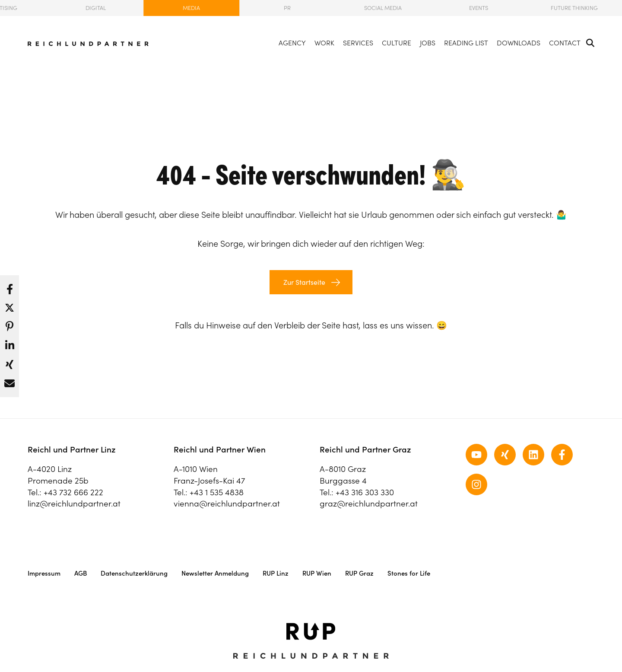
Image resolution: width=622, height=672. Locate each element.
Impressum (44, 573)
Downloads (519, 43)
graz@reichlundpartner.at (369, 503)
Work (324, 43)
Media (191, 8)
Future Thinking (574, 8)
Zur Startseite (303, 282)
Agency (292, 43)
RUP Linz (276, 573)
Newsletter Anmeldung (215, 573)
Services (358, 43)
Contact (565, 43)
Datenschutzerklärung (134, 573)
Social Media (383, 8)
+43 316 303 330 (365, 492)
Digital (96, 8)
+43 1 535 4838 (217, 492)
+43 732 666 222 (73, 492)
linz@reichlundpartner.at (74, 503)
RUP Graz (359, 573)
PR (287, 8)
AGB (81, 573)
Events (479, 8)
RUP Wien (317, 573)
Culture (397, 43)
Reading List (466, 43)
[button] (10, 287)
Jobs (428, 43)
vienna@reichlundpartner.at (227, 503)
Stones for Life (409, 573)
